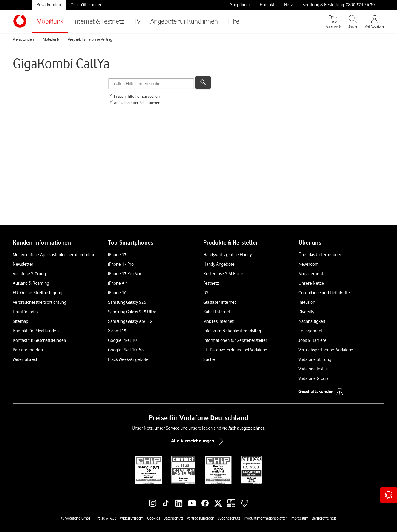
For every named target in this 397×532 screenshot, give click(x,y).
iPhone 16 (117, 293)
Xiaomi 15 (117, 331)
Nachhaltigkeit (312, 321)
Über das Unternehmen (320, 255)
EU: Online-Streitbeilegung (37, 293)
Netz (288, 5)
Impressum (299, 518)
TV (137, 21)
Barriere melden (28, 350)
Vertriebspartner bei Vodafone (326, 350)
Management (311, 274)
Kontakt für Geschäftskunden (39, 340)
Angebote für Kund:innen (184, 21)
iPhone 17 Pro (121, 264)
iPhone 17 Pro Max (125, 274)
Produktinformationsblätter (265, 518)
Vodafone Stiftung (315, 359)
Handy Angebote (219, 264)
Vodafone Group (313, 378)
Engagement (311, 331)
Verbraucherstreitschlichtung (40, 302)
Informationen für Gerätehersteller (235, 340)
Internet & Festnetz (99, 21)
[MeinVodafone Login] (374, 21)
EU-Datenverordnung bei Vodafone (235, 350)
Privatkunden (49, 5)
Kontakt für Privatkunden (36, 331)
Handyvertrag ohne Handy (228, 255)
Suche (209, 359)
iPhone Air (117, 283)
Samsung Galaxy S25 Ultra (132, 312)
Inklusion (307, 302)
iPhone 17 (117, 255)
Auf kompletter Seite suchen (134, 103)
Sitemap (21, 321)
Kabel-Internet (217, 312)
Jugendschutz (229, 518)
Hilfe (233, 21)
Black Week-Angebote (128, 359)
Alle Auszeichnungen (198, 441)
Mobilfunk (50, 21)
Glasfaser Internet (220, 302)
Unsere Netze (311, 283)
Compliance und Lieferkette (324, 293)
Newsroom (309, 264)
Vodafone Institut (314, 369)
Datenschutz (173, 518)
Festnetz (211, 283)
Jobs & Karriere (312, 340)
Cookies (153, 518)
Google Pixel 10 (122, 340)
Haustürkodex (26, 312)
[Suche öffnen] (353, 21)
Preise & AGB (106, 518)
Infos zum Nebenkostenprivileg (232, 331)
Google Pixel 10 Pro (126, 350)
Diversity (306, 312)
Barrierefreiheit (324, 518)
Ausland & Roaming (31, 283)
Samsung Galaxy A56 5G (130, 321)
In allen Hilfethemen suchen (134, 96)
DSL (207, 293)
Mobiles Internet (218, 321)
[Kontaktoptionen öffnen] (389, 495)
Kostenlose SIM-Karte (223, 274)
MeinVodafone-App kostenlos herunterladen (53, 255)
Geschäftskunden (86, 5)
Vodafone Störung (29, 274)
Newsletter (23, 264)
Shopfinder (240, 5)
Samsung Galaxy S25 (127, 302)
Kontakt (267, 5)
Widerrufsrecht (26, 359)
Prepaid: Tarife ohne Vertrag (90, 39)
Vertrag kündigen (201, 518)
